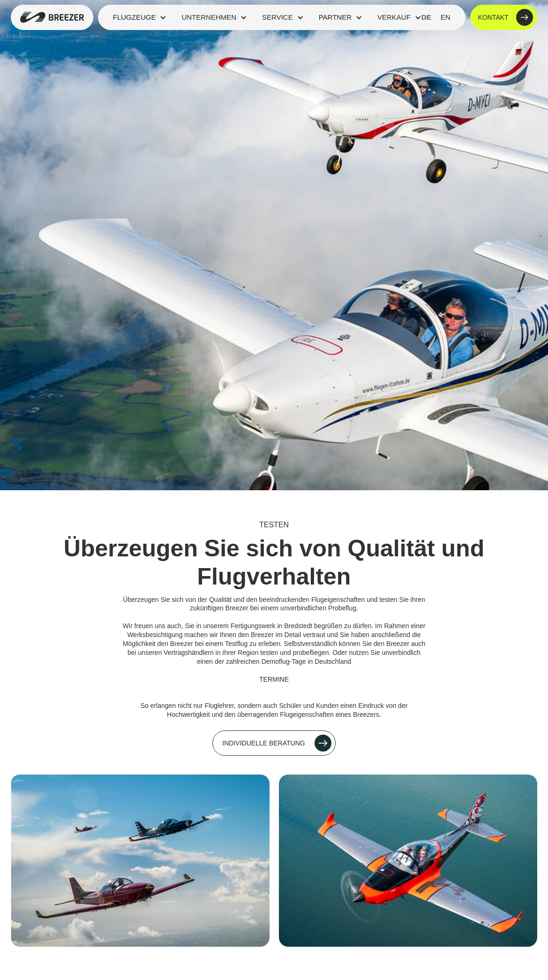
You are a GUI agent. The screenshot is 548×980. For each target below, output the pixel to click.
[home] (52, 17)
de (426, 17)
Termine (274, 679)
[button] (140, 17)
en (446, 17)
